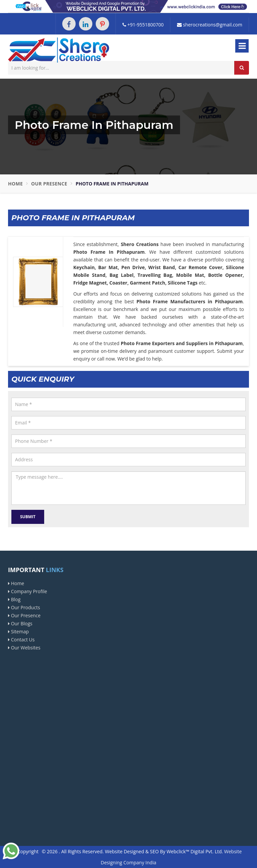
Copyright (28, 851)
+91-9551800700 (143, 25)
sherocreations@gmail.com (210, 25)
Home (15, 184)
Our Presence (49, 184)
